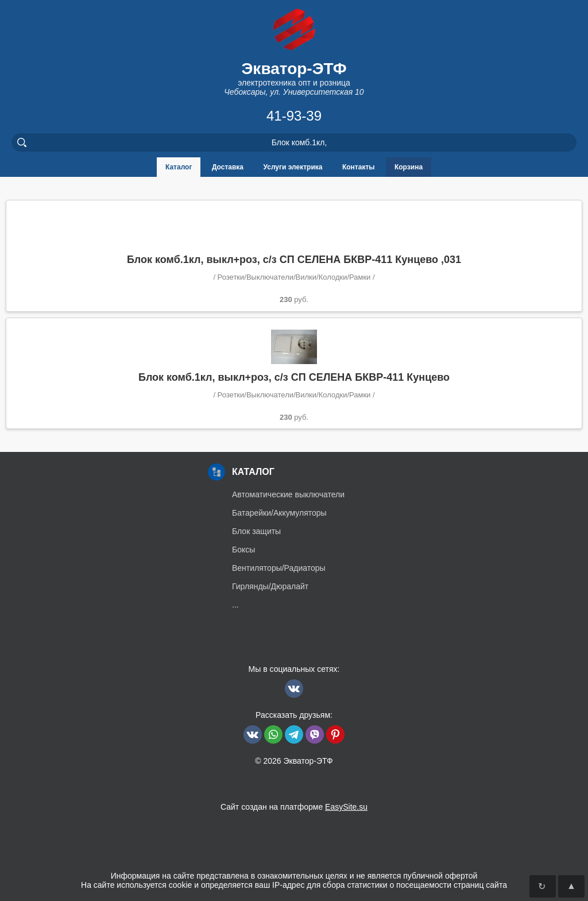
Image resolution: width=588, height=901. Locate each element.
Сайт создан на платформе (294, 807)
